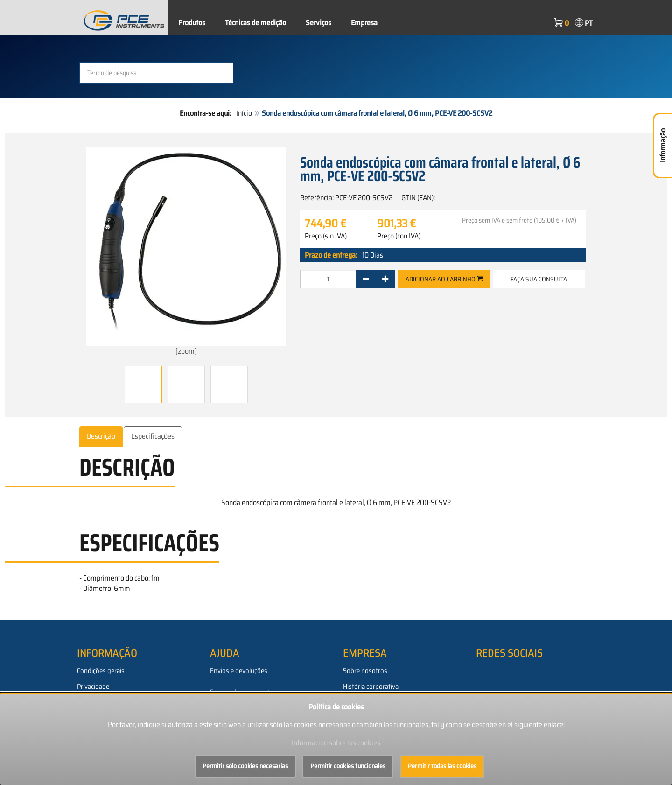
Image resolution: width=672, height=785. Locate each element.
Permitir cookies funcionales (348, 766)
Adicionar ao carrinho (444, 279)
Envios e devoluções (239, 671)
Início (244, 113)
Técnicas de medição (255, 23)
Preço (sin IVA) (326, 236)
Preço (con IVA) (399, 236)
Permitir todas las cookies (442, 766)
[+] (385, 279)
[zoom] (186, 252)
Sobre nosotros (365, 671)
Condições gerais (101, 671)
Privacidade (93, 687)
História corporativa (371, 687)
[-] (366, 279)
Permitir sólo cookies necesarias (245, 766)
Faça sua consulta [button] (539, 279)
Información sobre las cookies (336, 743)
